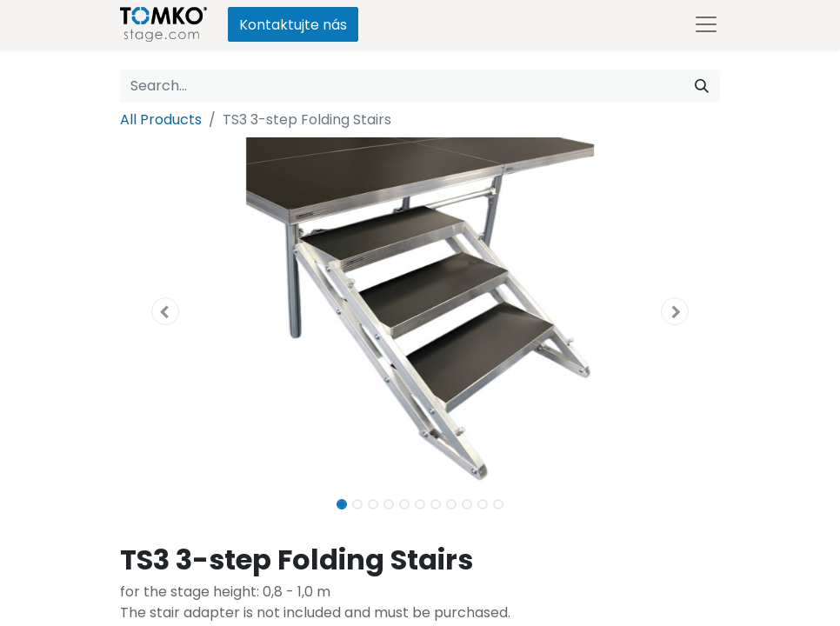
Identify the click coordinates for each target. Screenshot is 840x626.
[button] (165, 311)
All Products (161, 120)
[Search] (702, 86)
